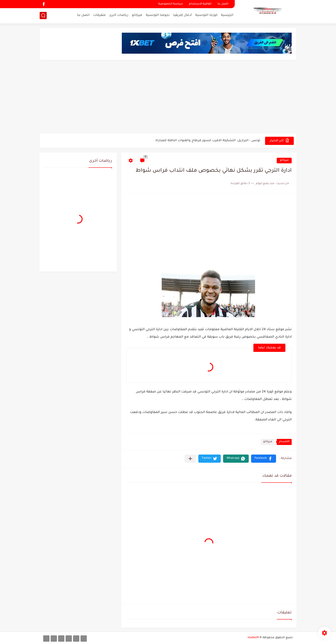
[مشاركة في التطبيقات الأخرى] (190, 459)
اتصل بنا (223, 4)
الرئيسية (227, 15)
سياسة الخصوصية (171, 4)
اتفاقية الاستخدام (200, 4)
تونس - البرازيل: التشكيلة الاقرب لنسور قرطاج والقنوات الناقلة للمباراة (208, 141)
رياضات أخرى (119, 15)
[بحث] (43, 16)
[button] (264, 459)
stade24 (253, 638)
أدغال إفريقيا (182, 15)
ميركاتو (137, 15)
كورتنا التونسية (206, 15)
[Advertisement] (168, 97)
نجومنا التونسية (158, 15)
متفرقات (99, 15)
